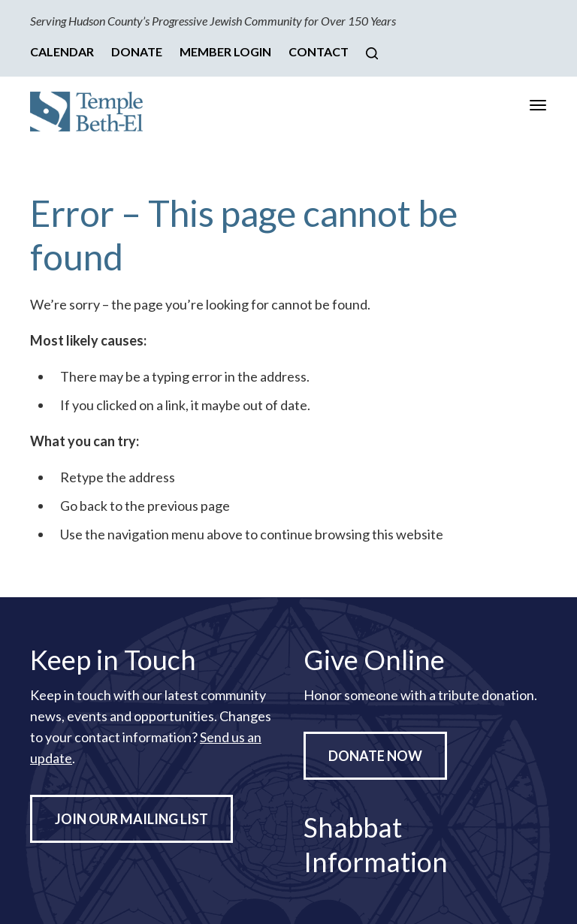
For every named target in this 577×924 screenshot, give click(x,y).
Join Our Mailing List (131, 819)
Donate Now (375, 756)
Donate (137, 51)
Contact (319, 51)
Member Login (225, 51)
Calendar (62, 51)
